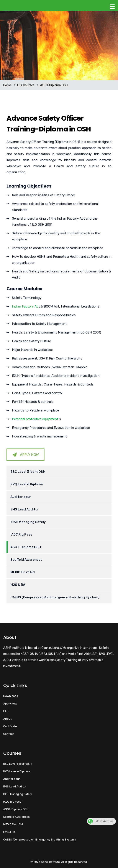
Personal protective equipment (35, 419)
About (7, 719)
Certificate (10, 726)
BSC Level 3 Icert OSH (28, 472)
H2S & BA (18, 585)
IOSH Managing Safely (28, 522)
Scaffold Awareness (26, 560)
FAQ (6, 711)
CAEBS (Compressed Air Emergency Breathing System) (55, 597)
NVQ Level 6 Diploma (27, 484)
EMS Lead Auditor (25, 509)
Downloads (11, 696)
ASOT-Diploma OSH (26, 547)
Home (7, 85)
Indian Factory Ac (25, 306)
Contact (8, 734)
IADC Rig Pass (21, 534)
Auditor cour (21, 497)
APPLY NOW (26, 455)
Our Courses (26, 85)
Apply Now (10, 704)
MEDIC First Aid (23, 572)
